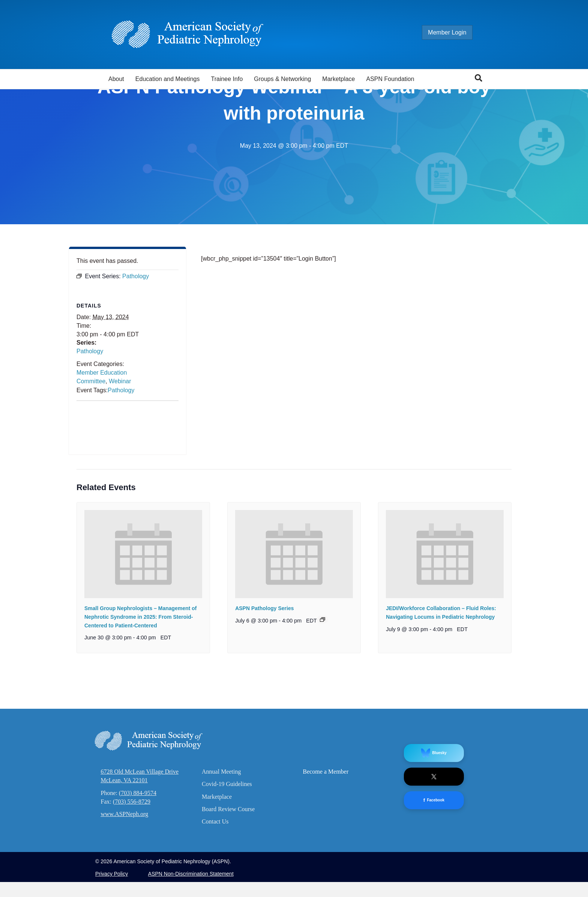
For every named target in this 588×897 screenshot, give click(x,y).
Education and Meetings (168, 79)
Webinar (120, 471)
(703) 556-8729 (132, 891)
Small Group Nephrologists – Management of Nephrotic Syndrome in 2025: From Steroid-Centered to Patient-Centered (140, 706)
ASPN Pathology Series (264, 698)
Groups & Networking (282, 79)
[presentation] (143, 643)
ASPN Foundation (390, 79)
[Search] (478, 78)
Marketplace (338, 79)
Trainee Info (227, 79)
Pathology (90, 440)
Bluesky (434, 843)
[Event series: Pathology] (322, 709)
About (116, 79)
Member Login (454, 32)
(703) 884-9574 (138, 882)
